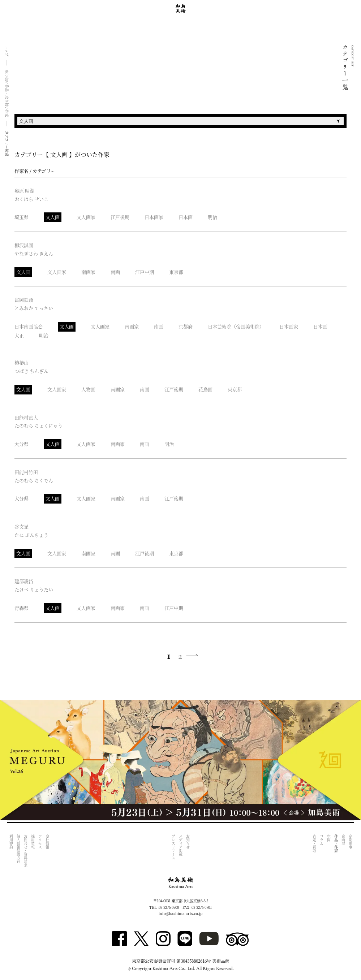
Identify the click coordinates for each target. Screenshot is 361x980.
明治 (212, 217)
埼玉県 (22, 217)
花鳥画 (205, 389)
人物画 (88, 389)
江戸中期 (145, 272)
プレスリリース (174, 847)
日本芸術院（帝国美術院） (236, 326)
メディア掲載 (181, 845)
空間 (329, 838)
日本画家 (154, 217)
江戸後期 (120, 217)
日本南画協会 (29, 326)
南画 (115, 272)
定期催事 (350, 842)
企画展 (343, 840)
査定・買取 (314, 843)
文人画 (53, 217)
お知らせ (188, 842)
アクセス (40, 842)
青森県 (22, 608)
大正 (19, 335)
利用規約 (11, 842)
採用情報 (33, 842)
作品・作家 (336, 843)
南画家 (88, 272)
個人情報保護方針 (18, 849)
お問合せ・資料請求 (25, 851)
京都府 (186, 326)
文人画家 (86, 217)
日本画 (186, 217)
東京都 (176, 272)
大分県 (22, 444)
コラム (321, 840)
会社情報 (47, 842)
